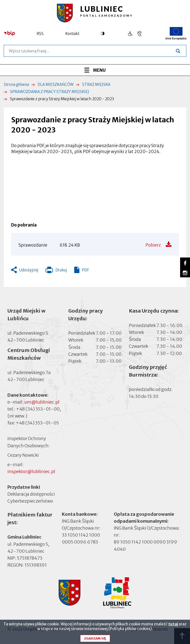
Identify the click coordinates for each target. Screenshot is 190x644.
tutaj (173, 624)
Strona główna (16, 84)
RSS (40, 34)
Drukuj (56, 271)
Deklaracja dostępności (31, 494)
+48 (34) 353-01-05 (37, 423)
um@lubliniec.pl (42, 402)
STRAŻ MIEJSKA (96, 84)
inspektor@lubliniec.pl (31, 471)
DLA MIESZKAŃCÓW (56, 84)
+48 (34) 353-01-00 (38, 409)
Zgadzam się (95, 638)
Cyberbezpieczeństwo (30, 501)
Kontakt (72, 34)
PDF (85, 270)
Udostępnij (29, 270)
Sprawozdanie (33, 245)
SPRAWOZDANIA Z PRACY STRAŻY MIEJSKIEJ (49, 92)
